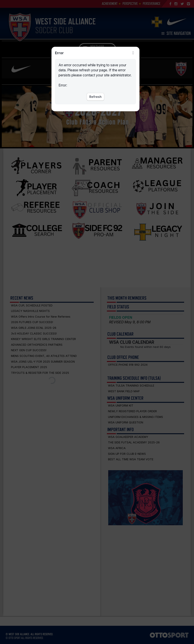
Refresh (95, 97)
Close (133, 53)
